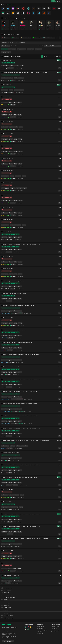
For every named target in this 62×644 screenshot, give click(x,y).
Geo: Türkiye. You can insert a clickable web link (14, 293)
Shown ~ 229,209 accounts (52, 46)
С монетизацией (27, 38)
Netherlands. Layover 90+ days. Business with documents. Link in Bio (19, 306)
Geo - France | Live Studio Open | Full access (13, 281)
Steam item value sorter (8, 613)
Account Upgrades (7, 595)
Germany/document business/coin (11, 367)
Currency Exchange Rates (8, 597)
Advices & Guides (6, 590)
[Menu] (2, 1)
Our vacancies (40, 634)
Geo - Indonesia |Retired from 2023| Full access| (15, 330)
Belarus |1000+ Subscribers (9, 502)
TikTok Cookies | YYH (8, 97)
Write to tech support (8, 641)
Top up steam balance (7, 615)
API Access (5, 610)
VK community (54, 628)
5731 (57, 56)
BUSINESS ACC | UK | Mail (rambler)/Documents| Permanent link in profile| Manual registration (26, 539)
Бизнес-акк (16, 38)
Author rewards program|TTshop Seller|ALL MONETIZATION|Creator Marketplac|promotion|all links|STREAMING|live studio (26, 440)
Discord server (54, 632)
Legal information (41, 627)
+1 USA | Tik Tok (7, 232)
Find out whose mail (7, 618)
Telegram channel (55, 627)
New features (5, 603)
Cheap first (12, 49)
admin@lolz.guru (5, 631)
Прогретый (6, 38)
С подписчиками (48, 38)
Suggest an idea (6, 607)
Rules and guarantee (7, 588)
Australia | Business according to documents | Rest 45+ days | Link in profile (21, 355)
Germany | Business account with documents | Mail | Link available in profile (21, 244)
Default (5, 49)
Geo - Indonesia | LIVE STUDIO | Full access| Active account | (17, 342)
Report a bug (5, 605)
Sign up (59, 1)
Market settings (6, 592)
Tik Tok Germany (7, 60)
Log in (53, 1)
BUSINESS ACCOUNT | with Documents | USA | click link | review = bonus (20, 477)
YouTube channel (55, 630)
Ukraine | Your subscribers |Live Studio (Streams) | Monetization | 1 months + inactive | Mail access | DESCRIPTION (26, 72)
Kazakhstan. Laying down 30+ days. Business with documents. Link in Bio (20, 391)
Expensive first (21, 49)
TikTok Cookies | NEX (8, 489)
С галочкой (37, 38)
